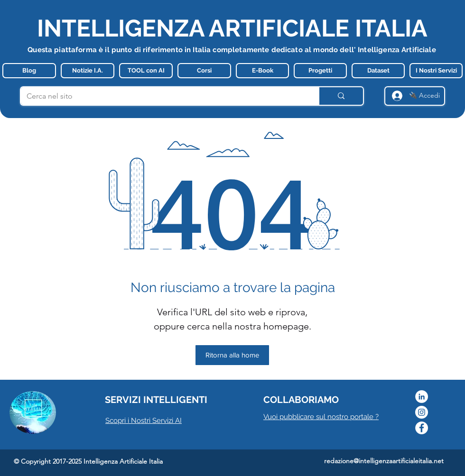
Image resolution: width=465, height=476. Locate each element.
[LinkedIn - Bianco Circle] (422, 397)
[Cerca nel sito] (163, 96)
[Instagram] (422, 412)
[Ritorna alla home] (232, 355)
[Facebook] (422, 428)
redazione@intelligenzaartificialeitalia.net (384, 461)
